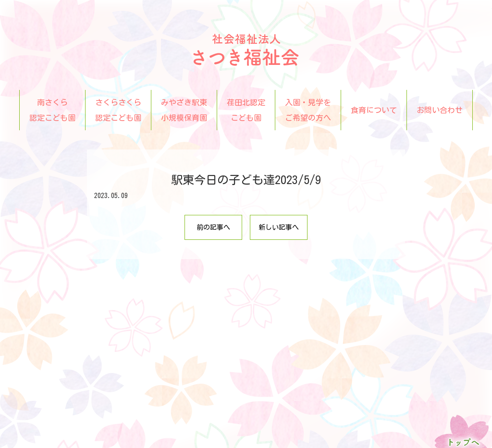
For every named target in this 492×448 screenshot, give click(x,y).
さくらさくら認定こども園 (118, 110)
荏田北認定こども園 (246, 110)
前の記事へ (213, 227)
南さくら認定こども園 (52, 110)
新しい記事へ (279, 227)
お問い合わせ (440, 110)
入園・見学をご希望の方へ (308, 110)
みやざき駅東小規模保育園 (184, 110)
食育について (374, 110)
